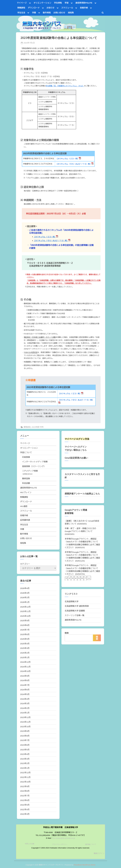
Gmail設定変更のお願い (76, 458)
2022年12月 (25, 773)
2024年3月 (25, 703)
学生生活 (21, 13)
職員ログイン (99, 853)
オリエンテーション (42, 3)
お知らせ (51, 8)
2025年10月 (25, 616)
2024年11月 (25, 667)
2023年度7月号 (38, 427)
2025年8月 (25, 625)
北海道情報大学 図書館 (75, 611)
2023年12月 (25, 717)
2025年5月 (25, 639)
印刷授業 (26, 457)
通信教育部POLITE (84, 3)
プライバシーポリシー (60, 844)
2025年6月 (25, 634)
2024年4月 (25, 699)
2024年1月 (25, 713)
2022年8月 (25, 791)
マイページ (22, 3)
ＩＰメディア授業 (30, 471)
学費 (34, 13)
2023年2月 (25, 763)
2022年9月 (25, 786)
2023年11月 (25, 722)
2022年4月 (25, 809)
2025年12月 (25, 607)
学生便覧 (58, 3)
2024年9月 (25, 676)
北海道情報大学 (72, 601)
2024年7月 (25, 685)
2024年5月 (25, 694)
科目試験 (26, 483)
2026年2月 (25, 597)
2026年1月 (25, 602)
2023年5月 (25, 750)
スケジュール (67, 8)
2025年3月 (25, 648)
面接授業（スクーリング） (34, 466)
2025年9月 (25, 621)
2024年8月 (25, 680)
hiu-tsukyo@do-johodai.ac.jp (64, 838)
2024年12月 (25, 662)
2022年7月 (25, 796)
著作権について (91, 844)
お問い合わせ (59, 13)
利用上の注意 (30, 844)
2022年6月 (25, 800)
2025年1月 (25, 657)
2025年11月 (25, 611)
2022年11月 (25, 777)
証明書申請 (25, 520)
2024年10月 (25, 671)
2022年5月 (25, 805)
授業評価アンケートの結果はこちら (82, 494)
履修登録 (26, 479)
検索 (67, 633)
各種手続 (84, 8)
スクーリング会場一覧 (75, 615)
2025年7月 (25, 630)
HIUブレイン (26, 492)
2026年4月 (25, 588)
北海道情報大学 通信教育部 (77, 606)
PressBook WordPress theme (85, 865)
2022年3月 (25, 814)
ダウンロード (34, 8)
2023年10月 (25, 727)
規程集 (71, 13)
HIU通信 (24, 506)
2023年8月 (25, 736)
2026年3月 (25, 593)
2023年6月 (25, 745)
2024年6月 (25, 690)
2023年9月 (25, 731)
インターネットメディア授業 (35, 462)
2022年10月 (25, 782)
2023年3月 (25, 759)
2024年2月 (25, 708)
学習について (26, 452)
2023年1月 (25, 768)
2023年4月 (25, 754)
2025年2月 (25, 653)
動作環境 (47, 13)
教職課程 (21, 8)
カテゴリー (25, 564)
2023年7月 (25, 740)
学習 (67, 3)
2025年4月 (25, 644)
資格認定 (27, 427)
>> (89, 578)
